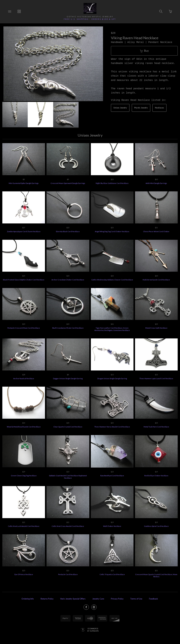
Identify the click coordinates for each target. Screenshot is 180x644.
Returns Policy (47, 599)
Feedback (153, 599)
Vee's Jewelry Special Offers (73, 599)
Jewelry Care (98, 599)
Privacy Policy (117, 599)
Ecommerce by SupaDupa (93, 630)
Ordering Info (28, 599)
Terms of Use (136, 599)
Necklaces (159, 108)
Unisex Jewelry (120, 108)
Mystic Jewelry (141, 108)
